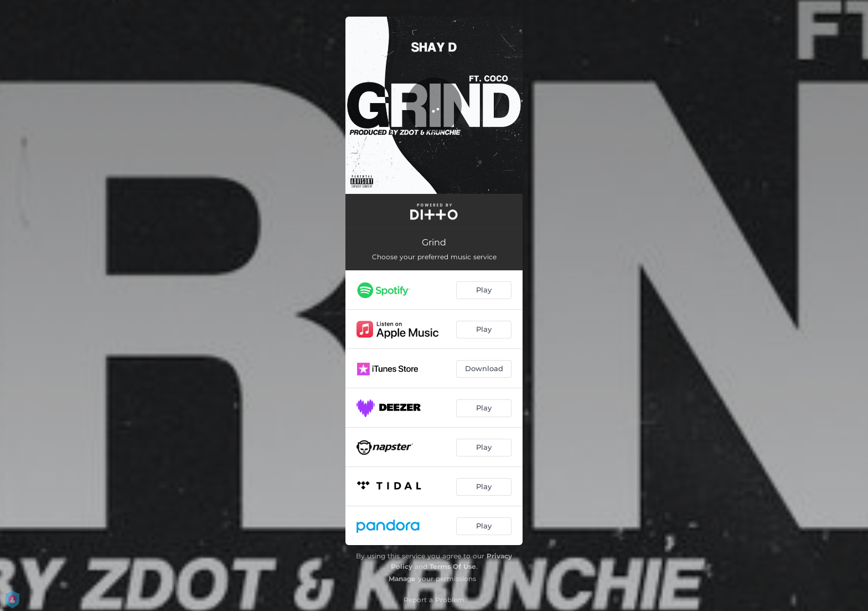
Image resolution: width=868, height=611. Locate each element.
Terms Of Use (453, 566)
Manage (402, 579)
